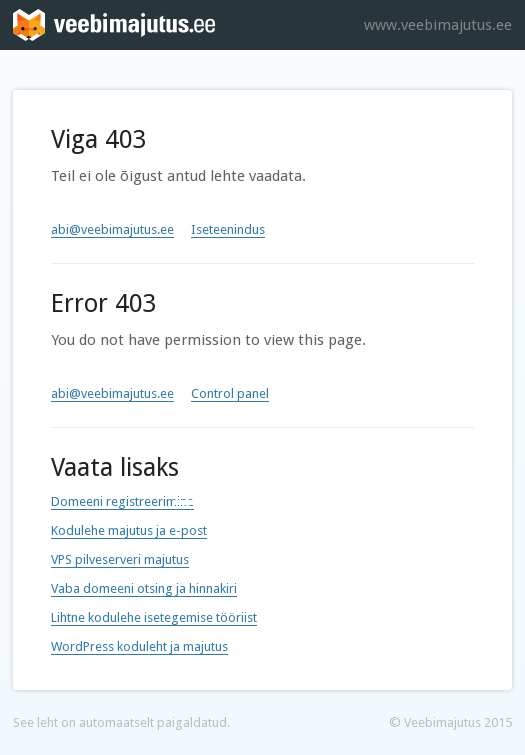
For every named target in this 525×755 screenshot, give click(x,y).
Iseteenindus (228, 229)
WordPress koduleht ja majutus (139, 646)
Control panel (230, 393)
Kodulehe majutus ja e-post (129, 530)
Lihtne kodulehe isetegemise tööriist (154, 617)
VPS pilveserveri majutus (120, 559)
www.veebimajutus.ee (438, 25)
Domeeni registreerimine (122, 501)
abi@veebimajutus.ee (112, 229)
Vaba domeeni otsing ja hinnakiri (144, 588)
